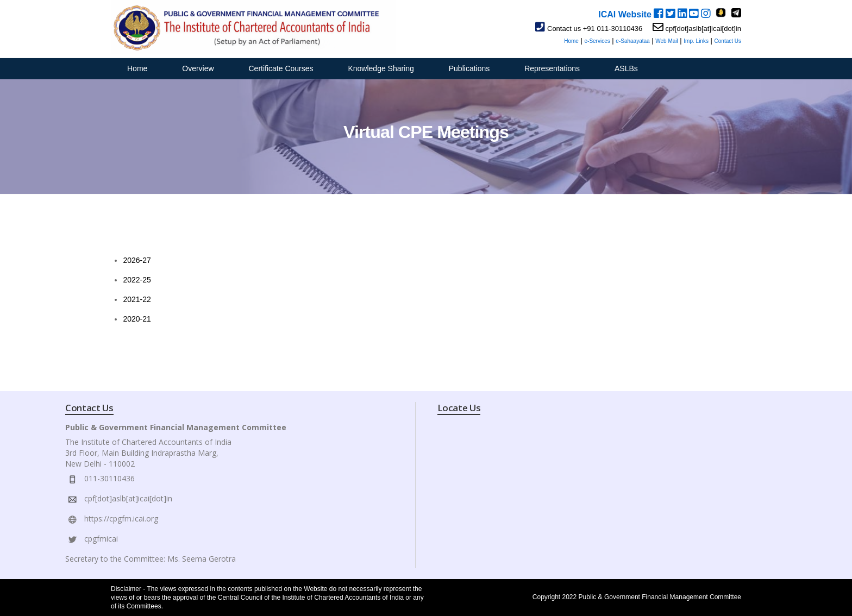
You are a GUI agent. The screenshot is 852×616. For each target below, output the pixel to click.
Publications (469, 68)
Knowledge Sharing (381, 68)
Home (571, 41)
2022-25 (137, 280)
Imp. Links (696, 41)
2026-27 (137, 260)
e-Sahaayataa (632, 41)
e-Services (597, 41)
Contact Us (728, 41)
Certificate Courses (281, 68)
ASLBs (626, 68)
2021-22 (137, 299)
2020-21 (137, 319)
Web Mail (667, 41)
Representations (552, 68)
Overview (198, 68)
